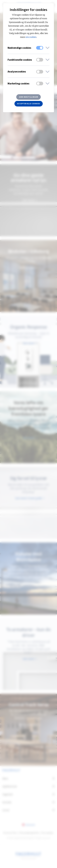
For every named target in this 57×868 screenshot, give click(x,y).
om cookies (31, 37)
